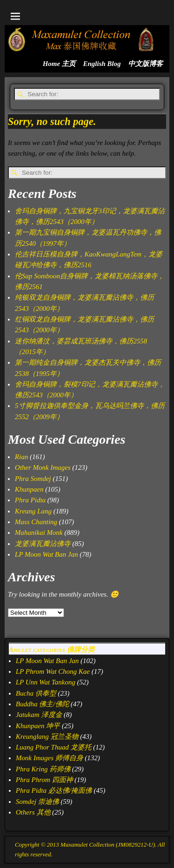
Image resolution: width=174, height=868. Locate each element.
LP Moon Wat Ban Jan (46, 554)
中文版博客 (145, 64)
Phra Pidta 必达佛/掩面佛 (54, 790)
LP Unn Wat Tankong (45, 682)
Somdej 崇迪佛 (37, 802)
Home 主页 (59, 64)
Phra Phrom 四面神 (44, 780)
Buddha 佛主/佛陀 (42, 704)
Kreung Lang (33, 511)
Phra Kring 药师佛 (43, 769)
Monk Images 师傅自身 (49, 758)
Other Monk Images (43, 467)
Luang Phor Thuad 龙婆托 (54, 747)
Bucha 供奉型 (36, 693)
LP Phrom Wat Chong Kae (53, 671)
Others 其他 (33, 812)
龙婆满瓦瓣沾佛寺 (43, 544)
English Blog (102, 64)
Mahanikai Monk (39, 533)
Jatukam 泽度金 (39, 715)
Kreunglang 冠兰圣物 (47, 736)
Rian (21, 457)
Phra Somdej (33, 479)
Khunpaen (29, 489)
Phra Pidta (30, 500)
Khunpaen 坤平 (38, 726)
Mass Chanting (36, 522)
